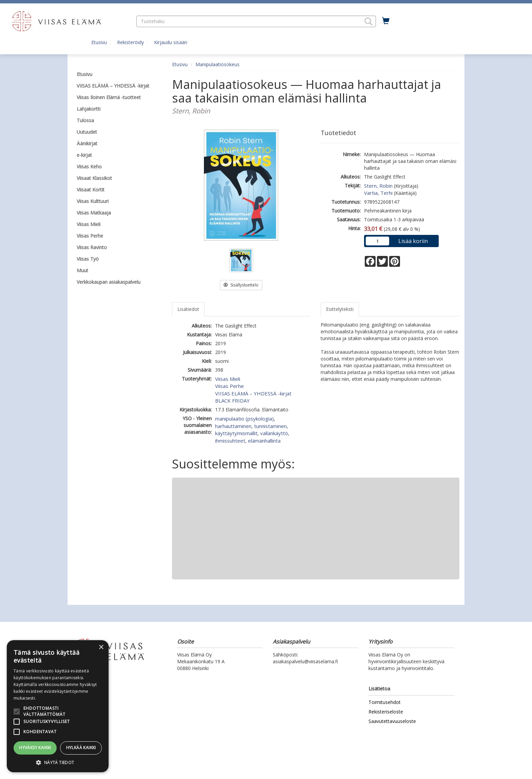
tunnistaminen (270, 426)
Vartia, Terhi (378, 193)
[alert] (58, 706)
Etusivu (99, 42)
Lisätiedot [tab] (188, 309)
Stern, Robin (378, 186)
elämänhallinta (264, 441)
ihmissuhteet (230, 441)
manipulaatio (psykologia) (244, 419)
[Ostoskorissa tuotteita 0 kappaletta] (386, 21)
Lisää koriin (413, 241)
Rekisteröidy (130, 42)
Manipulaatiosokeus (217, 64)
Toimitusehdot (385, 702)
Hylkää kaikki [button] (81, 748)
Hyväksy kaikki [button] (35, 748)
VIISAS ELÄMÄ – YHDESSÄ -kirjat (253, 393)
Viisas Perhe (230, 386)
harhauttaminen (233, 426)
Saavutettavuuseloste (392, 721)
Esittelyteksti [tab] (340, 309)
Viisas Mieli (228, 379)
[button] (368, 21)
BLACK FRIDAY (232, 401)
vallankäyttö (274, 433)
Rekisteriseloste (386, 712)
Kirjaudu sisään (171, 42)
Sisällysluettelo (241, 285)
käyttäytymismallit (236, 433)
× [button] (101, 647)
